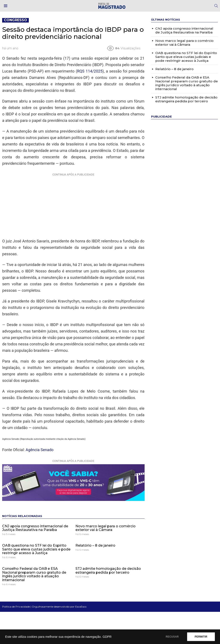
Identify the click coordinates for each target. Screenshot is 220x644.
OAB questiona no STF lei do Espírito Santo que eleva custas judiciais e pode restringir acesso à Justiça (36, 549)
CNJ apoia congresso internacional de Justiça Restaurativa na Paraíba (35, 528)
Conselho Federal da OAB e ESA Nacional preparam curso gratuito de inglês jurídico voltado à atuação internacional (34, 574)
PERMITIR (201, 637)
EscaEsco (81, 607)
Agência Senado (40, 450)
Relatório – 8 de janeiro (95, 545)
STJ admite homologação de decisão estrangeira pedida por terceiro (108, 571)
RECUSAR (172, 637)
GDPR (107, 637)
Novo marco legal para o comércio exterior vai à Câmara (105, 528)
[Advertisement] (73, 205)
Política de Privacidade (16, 607)
